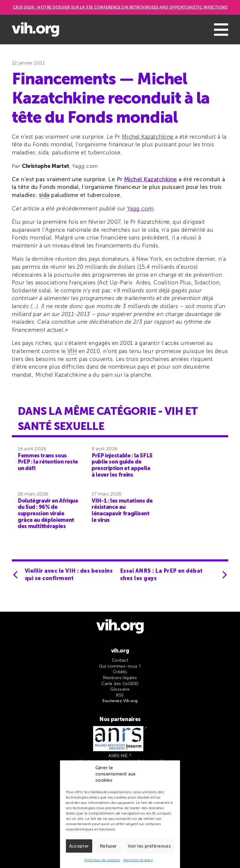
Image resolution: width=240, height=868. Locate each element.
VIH (72, 351)
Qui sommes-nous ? (120, 666)
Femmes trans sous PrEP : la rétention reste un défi (48, 462)
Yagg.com (140, 209)
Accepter (79, 846)
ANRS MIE (118, 756)
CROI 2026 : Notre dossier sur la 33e (120, 7)
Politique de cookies (102, 860)
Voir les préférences (149, 846)
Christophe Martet (46, 166)
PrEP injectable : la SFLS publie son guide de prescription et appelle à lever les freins (122, 465)
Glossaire (120, 689)
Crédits (120, 672)
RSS (120, 695)
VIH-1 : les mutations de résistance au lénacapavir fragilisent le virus (122, 510)
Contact (120, 660)
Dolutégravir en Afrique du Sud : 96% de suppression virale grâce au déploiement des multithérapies (48, 514)
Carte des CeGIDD (120, 684)
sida (44, 195)
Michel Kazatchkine (148, 137)
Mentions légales (138, 860)
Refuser (108, 846)
